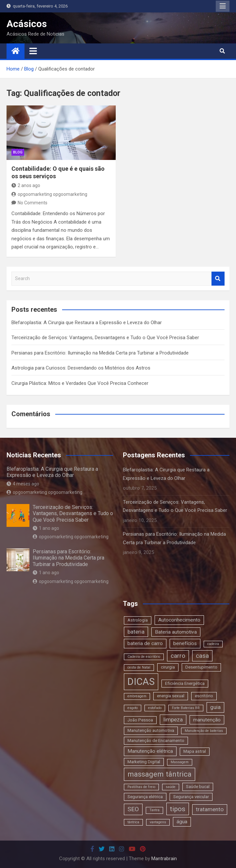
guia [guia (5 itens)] (215, 707)
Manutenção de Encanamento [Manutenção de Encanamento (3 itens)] (156, 741)
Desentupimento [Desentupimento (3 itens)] (201, 667)
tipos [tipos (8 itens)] (178, 809)
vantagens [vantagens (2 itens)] (158, 822)
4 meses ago (23, 484)
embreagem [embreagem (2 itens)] (137, 696)
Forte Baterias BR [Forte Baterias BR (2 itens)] (186, 708)
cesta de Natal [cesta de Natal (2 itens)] (139, 667)
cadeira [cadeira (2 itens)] (213, 644)
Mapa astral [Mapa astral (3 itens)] (195, 751)
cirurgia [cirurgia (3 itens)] (168, 667)
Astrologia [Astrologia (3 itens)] (138, 620)
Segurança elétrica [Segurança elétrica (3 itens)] (145, 797)
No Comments (33, 203)
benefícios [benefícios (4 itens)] (185, 643)
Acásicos (27, 24)
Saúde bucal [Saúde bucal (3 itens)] (198, 787)
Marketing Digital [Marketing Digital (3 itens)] (144, 762)
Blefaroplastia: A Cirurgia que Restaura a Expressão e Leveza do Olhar (87, 323)
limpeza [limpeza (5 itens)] (173, 719)
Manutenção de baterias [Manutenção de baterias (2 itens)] (204, 731)
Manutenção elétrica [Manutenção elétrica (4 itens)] (150, 751)
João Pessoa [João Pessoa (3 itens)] (140, 720)
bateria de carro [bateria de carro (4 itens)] (145, 643)
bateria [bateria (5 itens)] (136, 632)
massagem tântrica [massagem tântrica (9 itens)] (160, 774)
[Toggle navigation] (33, 51)
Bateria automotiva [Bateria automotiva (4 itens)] (176, 632)
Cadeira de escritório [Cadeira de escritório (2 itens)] (144, 657)
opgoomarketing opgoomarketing (49, 194)
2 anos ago (26, 185)
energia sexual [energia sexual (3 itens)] (171, 696)
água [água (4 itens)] (182, 822)
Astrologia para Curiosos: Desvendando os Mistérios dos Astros (81, 368)
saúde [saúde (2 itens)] (171, 787)
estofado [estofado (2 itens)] (155, 708)
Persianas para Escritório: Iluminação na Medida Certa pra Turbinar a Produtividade (100, 353)
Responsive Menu (223, 6)
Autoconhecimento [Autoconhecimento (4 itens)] (179, 620)
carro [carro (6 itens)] (178, 656)
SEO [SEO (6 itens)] (133, 809)
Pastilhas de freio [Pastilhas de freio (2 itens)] (141, 787)
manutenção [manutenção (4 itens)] (207, 720)
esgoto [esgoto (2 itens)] (133, 708)
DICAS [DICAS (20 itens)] (141, 682)
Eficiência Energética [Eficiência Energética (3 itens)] (185, 683)
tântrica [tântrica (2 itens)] (133, 822)
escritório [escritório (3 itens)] (204, 696)
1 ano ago (46, 528)
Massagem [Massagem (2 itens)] (180, 762)
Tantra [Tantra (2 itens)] (154, 810)
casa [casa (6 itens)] (202, 656)
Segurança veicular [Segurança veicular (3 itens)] (191, 797)
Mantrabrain (164, 859)
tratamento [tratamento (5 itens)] (210, 809)
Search (218, 279)
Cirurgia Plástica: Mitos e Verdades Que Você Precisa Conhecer (80, 383)
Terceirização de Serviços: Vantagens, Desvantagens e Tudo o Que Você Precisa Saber (105, 338)
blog (18, 152)
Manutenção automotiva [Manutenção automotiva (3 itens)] (151, 730)
